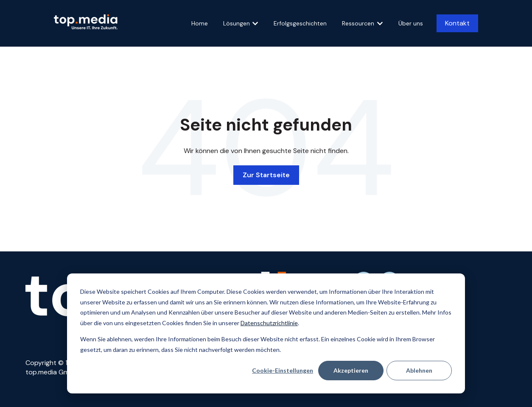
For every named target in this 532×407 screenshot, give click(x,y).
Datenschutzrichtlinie (269, 323)
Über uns (411, 23)
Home (200, 23)
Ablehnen (419, 370)
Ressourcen (358, 23)
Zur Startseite (266, 175)
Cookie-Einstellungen (283, 370)
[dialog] (266, 333)
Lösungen (237, 23)
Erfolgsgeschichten (300, 23)
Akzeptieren (351, 370)
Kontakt (457, 23)
